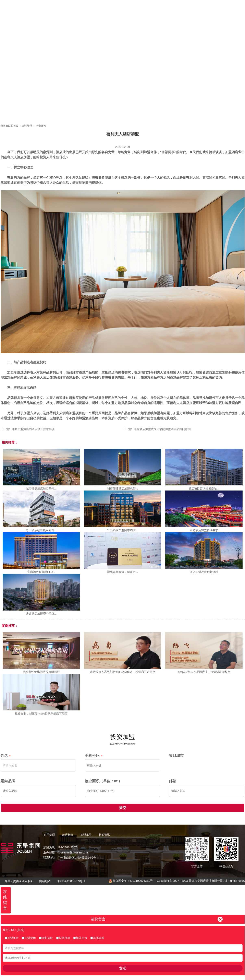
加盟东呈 (141, 7)
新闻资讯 (178, 7)
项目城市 (176, 756)
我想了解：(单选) (14, 930)
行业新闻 (41, 126)
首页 (86, 7)
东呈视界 (159, 7)
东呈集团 (105, 7)
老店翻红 (123, 7)
